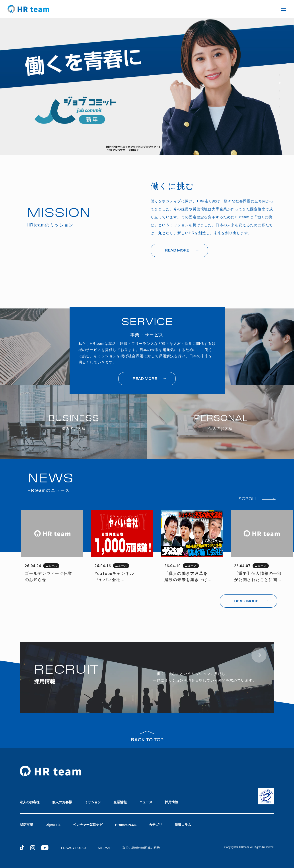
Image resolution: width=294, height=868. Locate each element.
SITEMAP (104, 848)
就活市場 (26, 825)
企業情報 (120, 802)
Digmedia (53, 825)
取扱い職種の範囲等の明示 (141, 848)
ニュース (146, 802)
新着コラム (183, 825)
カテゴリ (156, 825)
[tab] (280, 75)
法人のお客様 (30, 802)
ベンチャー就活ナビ (88, 825)
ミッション (93, 802)
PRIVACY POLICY (74, 848)
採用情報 (171, 802)
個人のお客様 (62, 802)
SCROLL (248, 499)
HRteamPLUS (126, 825)
